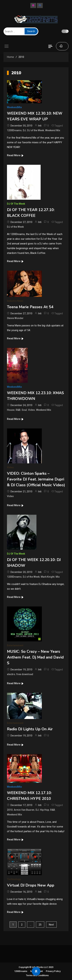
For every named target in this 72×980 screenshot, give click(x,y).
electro (11, 674)
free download (25, 674)
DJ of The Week (16, 204)
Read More (15, 155)
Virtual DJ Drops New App (31, 885)
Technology (14, 879)
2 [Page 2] (22, 925)
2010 (10, 810)
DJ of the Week (36, 130)
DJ (24, 130)
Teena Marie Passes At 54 (30, 307)
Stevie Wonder (15, 318)
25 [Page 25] (40, 925)
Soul (24, 410)
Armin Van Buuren (24, 810)
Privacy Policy (53, 971)
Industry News (15, 301)
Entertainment (15, 645)
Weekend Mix (53, 130)
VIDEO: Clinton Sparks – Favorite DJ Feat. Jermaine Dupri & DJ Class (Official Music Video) (36, 479)
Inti (40, 126)
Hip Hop (44, 810)
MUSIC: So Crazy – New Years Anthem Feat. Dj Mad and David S (35, 657)
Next (51, 925)
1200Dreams (14, 130)
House (11, 410)
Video (31, 410)
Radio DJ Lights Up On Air (30, 729)
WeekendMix (14, 107)
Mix (58, 577)
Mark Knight (48, 577)
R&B (18, 410)
